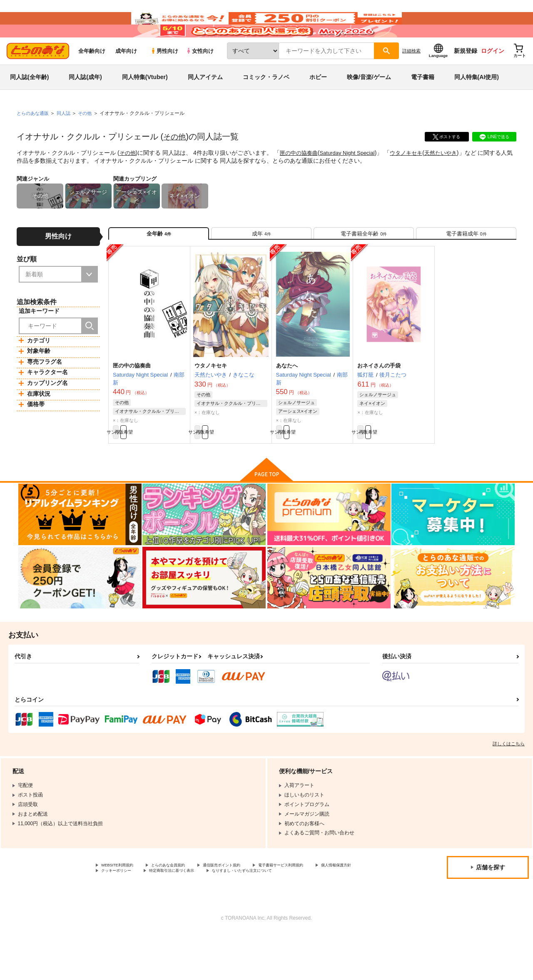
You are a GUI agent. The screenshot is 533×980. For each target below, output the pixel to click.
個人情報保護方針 (121, 910)
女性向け (200, 76)
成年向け (126, 76)
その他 (176, 161)
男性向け (164, 76)
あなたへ (287, 398)
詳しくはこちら (509, 780)
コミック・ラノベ (266, 102)
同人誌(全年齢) (29, 102)
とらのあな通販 (34, 138)
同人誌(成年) (85, 102)
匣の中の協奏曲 (301, 177)
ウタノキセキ (416, 177)
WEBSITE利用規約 (122, 903)
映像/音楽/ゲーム (369, 102)
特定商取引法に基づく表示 (247, 910)
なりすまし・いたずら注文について (141, 917)
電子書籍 (423, 102)
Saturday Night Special (353, 177)
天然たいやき (453, 177)
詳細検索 (411, 75)
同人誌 (67, 138)
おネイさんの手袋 (379, 398)
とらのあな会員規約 (184, 903)
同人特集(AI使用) (477, 102)
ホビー (318, 102)
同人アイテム (205, 102)
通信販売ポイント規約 (249, 903)
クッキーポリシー (179, 910)
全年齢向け (92, 76)
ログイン (493, 75)
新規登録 (466, 75)
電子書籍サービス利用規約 (322, 903)
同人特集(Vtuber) (145, 102)
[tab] (261, 262)
